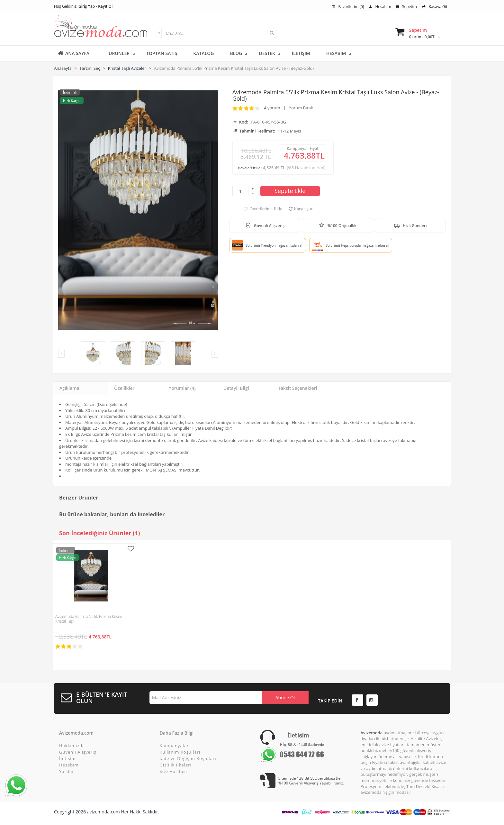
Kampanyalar (174, 746)
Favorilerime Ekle (265, 209)
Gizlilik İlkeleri (176, 765)
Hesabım (380, 7)
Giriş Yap (87, 6)
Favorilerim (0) (348, 7)
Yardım (67, 771)
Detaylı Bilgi (236, 388)
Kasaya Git (435, 7)
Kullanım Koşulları (180, 752)
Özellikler (124, 388)
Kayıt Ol (105, 6)
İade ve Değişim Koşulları (188, 758)
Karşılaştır (302, 209)
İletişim (67, 758)
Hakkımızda (72, 746)
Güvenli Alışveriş (78, 752)
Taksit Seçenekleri (298, 388)
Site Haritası (173, 771)
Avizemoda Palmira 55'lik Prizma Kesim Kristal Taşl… (89, 619)
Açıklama (69, 388)
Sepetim (407, 7)
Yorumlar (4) (182, 388)
